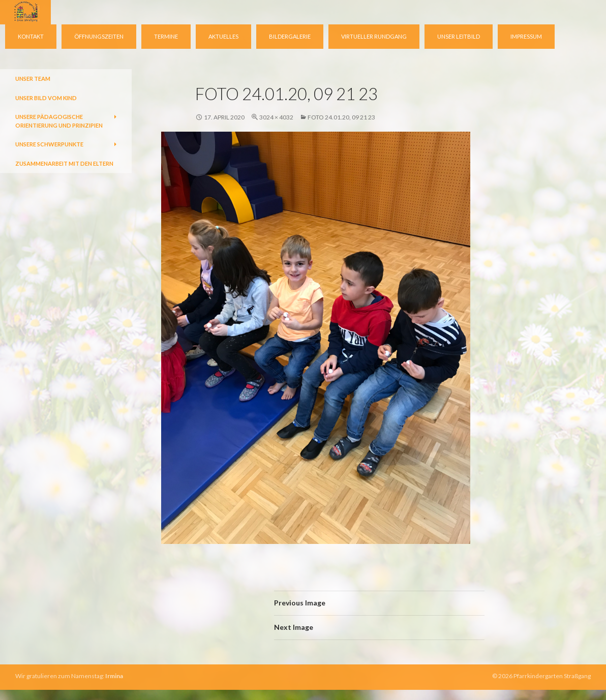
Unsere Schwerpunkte (49, 144)
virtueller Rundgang (374, 36)
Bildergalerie (290, 36)
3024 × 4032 (276, 117)
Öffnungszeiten (99, 36)
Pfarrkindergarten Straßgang (552, 676)
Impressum (526, 36)
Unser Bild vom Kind (46, 98)
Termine (166, 36)
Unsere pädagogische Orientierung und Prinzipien (59, 121)
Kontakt (31, 36)
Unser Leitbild (459, 36)
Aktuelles (223, 36)
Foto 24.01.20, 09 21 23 (341, 117)
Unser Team (33, 79)
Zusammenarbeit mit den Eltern (64, 163)
